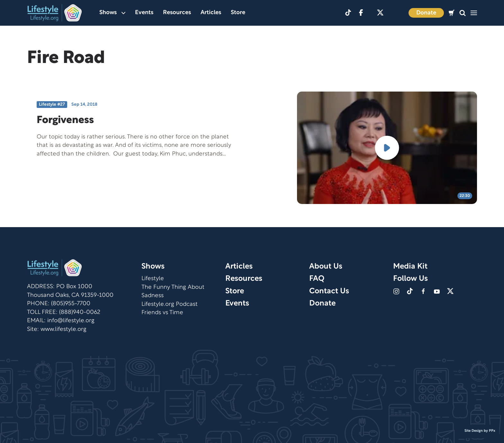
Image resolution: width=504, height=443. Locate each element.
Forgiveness (65, 120)
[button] (463, 13)
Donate (426, 13)
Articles (211, 13)
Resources (177, 13)
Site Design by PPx (480, 431)
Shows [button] (112, 13)
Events (144, 13)
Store (238, 13)
